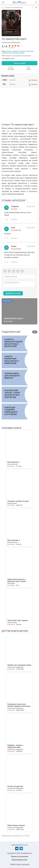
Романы (9, 51)
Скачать (34, 80)
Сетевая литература (27, 51)
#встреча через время (13, 56)
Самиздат (16, 51)
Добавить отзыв (13, 293)
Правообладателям (19, 860)
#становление (26, 56)
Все (35, 332)
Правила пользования (19, 856)
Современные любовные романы (13, 53)
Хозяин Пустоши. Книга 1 (14, 318)
